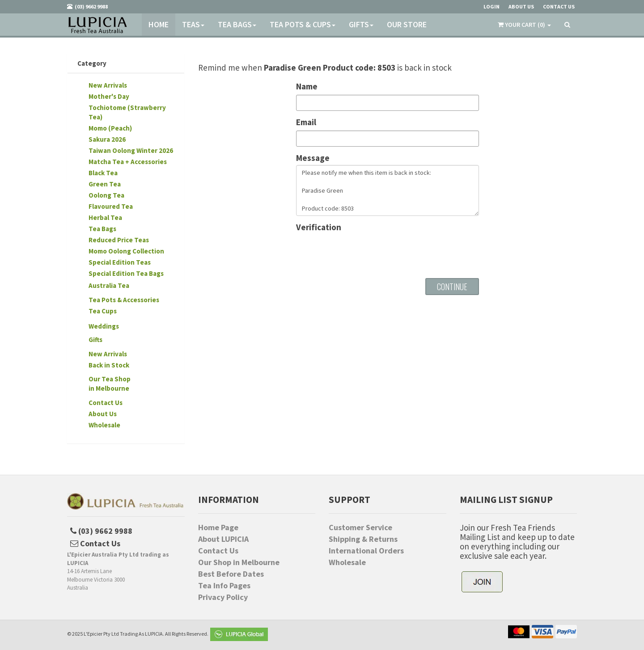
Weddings (104, 326)
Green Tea (105, 184)
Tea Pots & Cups (303, 24)
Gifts (361, 24)
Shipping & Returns (363, 539)
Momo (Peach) (110, 128)
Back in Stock (109, 365)
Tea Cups (103, 311)
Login (491, 6)
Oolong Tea (106, 195)
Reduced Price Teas (119, 240)
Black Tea (103, 173)
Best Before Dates (231, 574)
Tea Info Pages (224, 586)
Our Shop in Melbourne (239, 562)
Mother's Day (109, 96)
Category (92, 63)
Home (159, 24)
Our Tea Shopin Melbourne (110, 384)
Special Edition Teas (120, 262)
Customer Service (360, 528)
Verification (319, 227)
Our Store (407, 24)
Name (307, 87)
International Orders (366, 551)
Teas (193, 24)
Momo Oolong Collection (126, 251)
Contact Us (106, 403)
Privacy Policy (223, 597)
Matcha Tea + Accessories (128, 162)
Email (306, 122)
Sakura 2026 (107, 139)
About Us (103, 414)
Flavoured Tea (111, 206)
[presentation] (364, 252)
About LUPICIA (223, 539)
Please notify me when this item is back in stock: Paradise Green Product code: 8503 (388, 190)
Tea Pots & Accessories (124, 300)
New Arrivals (108, 85)
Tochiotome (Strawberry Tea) (127, 112)
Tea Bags (237, 24)
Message (313, 158)
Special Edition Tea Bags (126, 273)
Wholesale (104, 425)
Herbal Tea (105, 217)
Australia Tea (109, 285)
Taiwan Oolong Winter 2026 (131, 150)
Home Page (218, 528)
